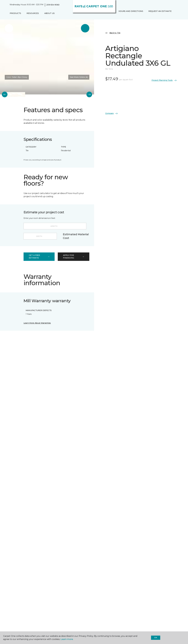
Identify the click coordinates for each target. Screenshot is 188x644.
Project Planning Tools (164, 80)
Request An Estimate (160, 11)
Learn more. (67, 639)
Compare (112, 113)
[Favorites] (118, 17)
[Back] (5, 95)
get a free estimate (39, 257)
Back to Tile (113, 33)
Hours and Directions (131, 11)
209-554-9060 (53, 5)
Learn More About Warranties (37, 323)
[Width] (40, 236)
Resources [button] (33, 13)
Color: (17, 77)
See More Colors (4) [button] (79, 77)
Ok (156, 638)
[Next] (89, 95)
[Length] (55, 226)
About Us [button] (49, 13)
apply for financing (74, 257)
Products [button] (15, 13)
